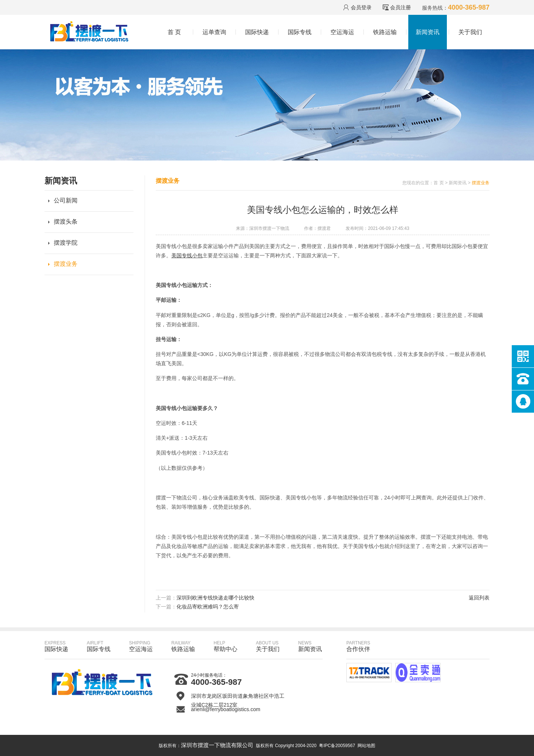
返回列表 (479, 598)
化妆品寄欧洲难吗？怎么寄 (208, 607)
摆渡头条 (66, 222)
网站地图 (366, 746)
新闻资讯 (428, 32)
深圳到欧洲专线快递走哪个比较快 (215, 598)
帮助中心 (225, 646)
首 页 (174, 32)
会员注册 (400, 7)
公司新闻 (66, 200)
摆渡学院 (66, 243)
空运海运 (342, 32)
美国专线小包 (187, 255)
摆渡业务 (66, 264)
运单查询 (214, 32)
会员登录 (361, 7)
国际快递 (257, 32)
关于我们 (470, 32)
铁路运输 (385, 32)
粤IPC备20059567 (337, 746)
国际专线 (300, 32)
